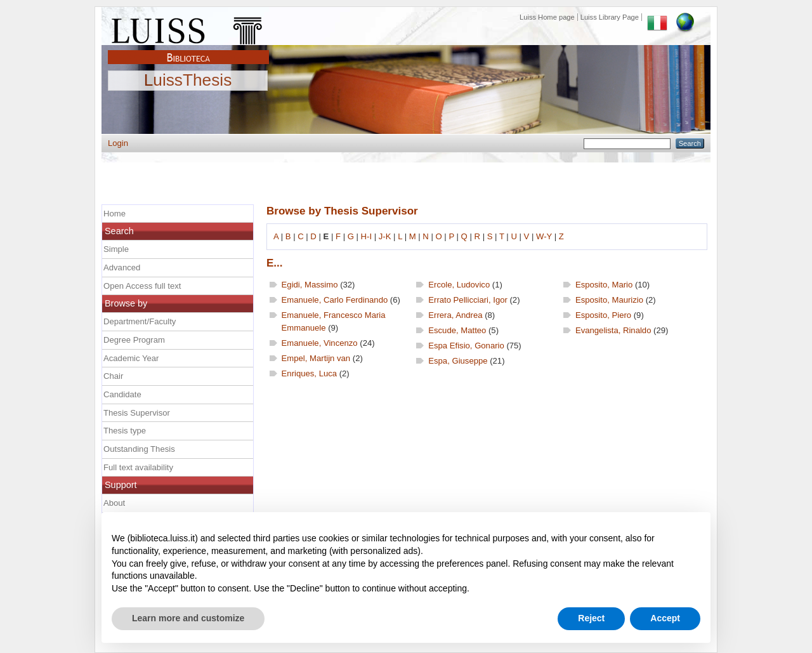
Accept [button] (665, 618)
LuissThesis (188, 81)
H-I (366, 236)
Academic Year (131, 358)
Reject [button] (591, 618)
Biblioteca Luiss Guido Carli (188, 50)
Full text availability (138, 467)
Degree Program (134, 340)
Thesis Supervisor (137, 413)
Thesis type (125, 431)
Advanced (122, 267)
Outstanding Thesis (139, 449)
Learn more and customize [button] (188, 618)
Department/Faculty (140, 321)
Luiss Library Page (610, 17)
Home (115, 214)
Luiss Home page (547, 17)
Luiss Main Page (188, 28)
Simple (116, 249)
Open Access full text (142, 286)
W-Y (544, 236)
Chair (113, 376)
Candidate (122, 394)
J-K (385, 236)
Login (118, 143)
